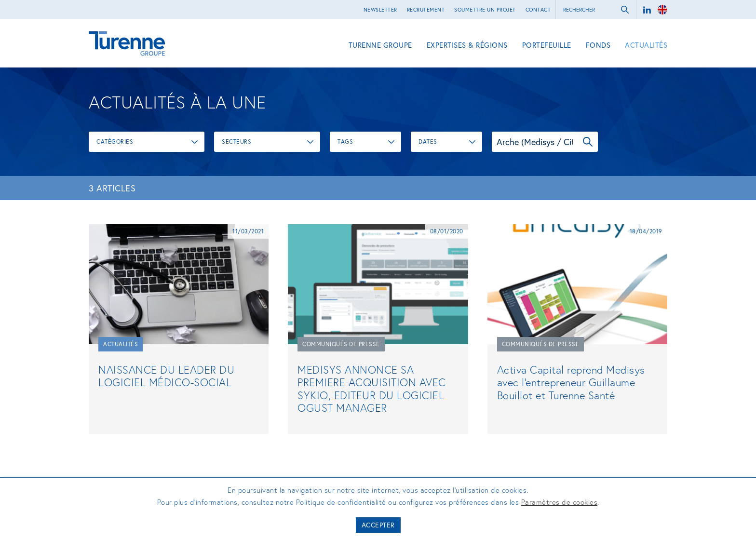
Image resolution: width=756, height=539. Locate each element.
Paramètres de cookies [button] (560, 502)
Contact (538, 10)
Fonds (598, 45)
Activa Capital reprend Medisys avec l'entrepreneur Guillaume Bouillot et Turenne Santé (571, 382)
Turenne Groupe (380, 45)
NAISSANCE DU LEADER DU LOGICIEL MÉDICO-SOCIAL (166, 376)
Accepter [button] (378, 525)
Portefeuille (547, 45)
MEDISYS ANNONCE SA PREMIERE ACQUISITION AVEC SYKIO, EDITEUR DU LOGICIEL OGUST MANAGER (372, 389)
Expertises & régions (467, 45)
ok (625, 10)
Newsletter (380, 10)
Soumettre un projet (485, 10)
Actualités (646, 45)
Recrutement (426, 10)
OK (588, 142)
